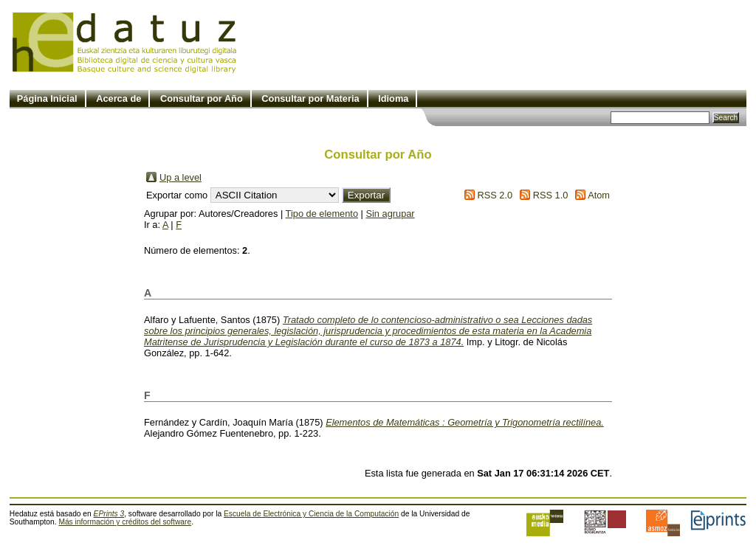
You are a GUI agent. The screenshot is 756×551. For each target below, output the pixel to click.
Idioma (393, 98)
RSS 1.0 (551, 195)
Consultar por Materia (310, 98)
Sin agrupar (390, 214)
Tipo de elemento (322, 214)
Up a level (181, 177)
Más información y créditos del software (125, 522)
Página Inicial (47, 98)
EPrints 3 (109, 514)
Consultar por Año (202, 98)
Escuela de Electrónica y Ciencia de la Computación (311, 514)
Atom (599, 195)
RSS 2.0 (495, 195)
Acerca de (118, 98)
